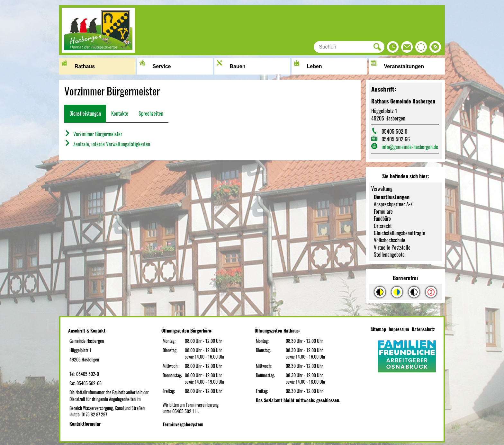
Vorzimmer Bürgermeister (93, 134)
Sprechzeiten (151, 113)
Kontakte (120, 113)
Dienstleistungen (85, 113)
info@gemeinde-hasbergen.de (410, 147)
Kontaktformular (85, 424)
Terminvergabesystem (183, 424)
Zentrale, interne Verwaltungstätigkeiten (107, 144)
